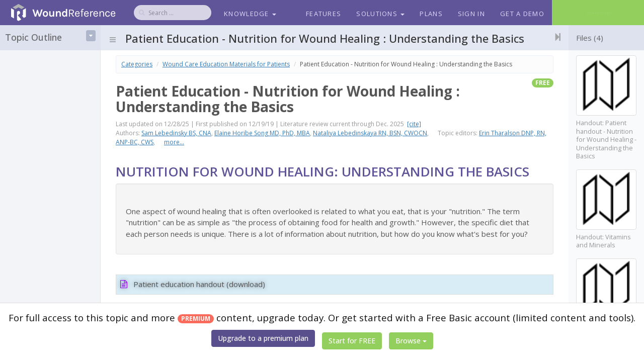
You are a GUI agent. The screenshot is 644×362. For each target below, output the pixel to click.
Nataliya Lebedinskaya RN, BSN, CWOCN (370, 133)
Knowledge (250, 14)
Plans (431, 14)
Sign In (471, 14)
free (543, 83)
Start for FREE (352, 341)
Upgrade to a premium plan (263, 338)
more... (174, 142)
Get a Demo (522, 14)
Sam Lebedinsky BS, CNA (176, 133)
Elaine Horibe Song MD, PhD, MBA (262, 133)
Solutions (380, 14)
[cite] (414, 124)
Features (324, 14)
